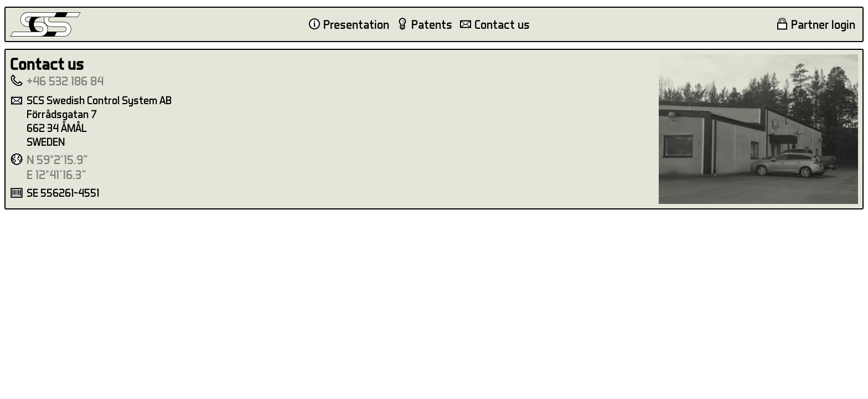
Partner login (823, 24)
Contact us (502, 24)
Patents (432, 24)
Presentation (356, 24)
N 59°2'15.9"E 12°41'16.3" (57, 167)
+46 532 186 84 (65, 81)
